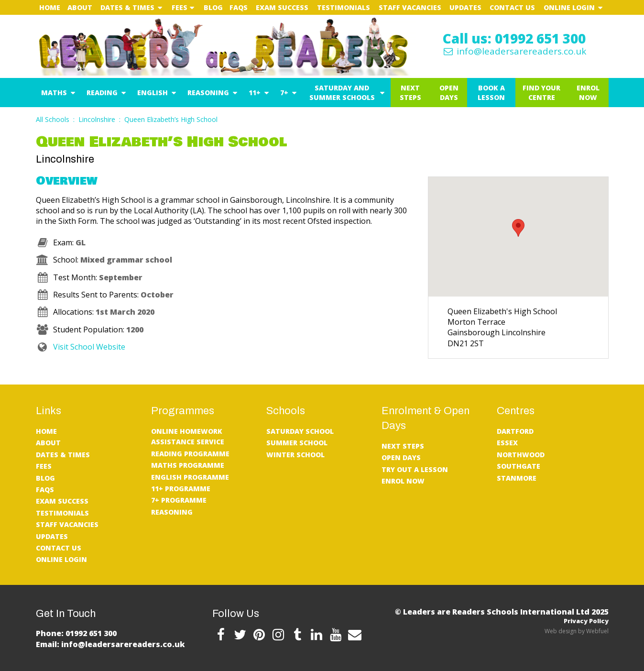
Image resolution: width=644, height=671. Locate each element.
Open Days (449, 93)
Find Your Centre (541, 93)
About (80, 7)
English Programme (190, 477)
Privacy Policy (586, 621)
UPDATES (465, 7)
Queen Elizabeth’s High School (171, 119)
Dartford (515, 431)
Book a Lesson (491, 93)
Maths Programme (188, 465)
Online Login (569, 7)
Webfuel (597, 631)
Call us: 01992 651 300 (514, 38)
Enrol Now (588, 93)
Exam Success (282, 7)
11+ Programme (181, 489)
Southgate (518, 466)
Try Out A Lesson (415, 469)
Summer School (297, 443)
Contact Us (512, 7)
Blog (213, 7)
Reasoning (208, 93)
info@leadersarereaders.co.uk (514, 51)
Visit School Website (81, 347)
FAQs (239, 7)
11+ (255, 93)
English (153, 93)
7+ (284, 93)
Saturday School (300, 431)
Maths (54, 93)
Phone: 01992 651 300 (76, 633)
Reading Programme (190, 454)
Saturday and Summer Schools (342, 93)
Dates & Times (127, 7)
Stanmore (517, 478)
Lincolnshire (97, 119)
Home (50, 7)
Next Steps (410, 93)
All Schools (53, 119)
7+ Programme (179, 500)
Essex (507, 443)
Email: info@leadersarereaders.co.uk (110, 644)
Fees (180, 7)
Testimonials (344, 7)
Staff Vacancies (410, 7)
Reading (102, 93)
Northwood (521, 455)
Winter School (295, 455)
